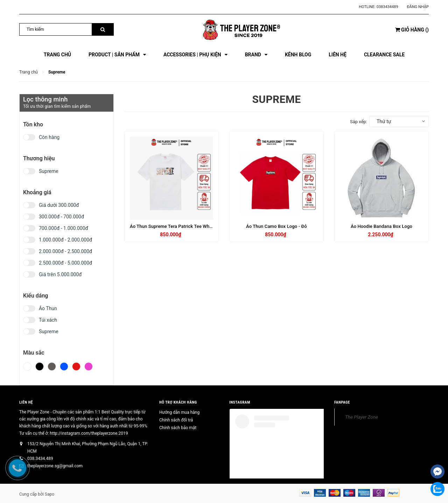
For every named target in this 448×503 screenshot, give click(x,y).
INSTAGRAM (240, 402)
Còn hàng (49, 137)
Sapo (50, 494)
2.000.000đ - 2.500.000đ (65, 251)
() (412, 30)
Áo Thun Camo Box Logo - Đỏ (276, 226)
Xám (52, 366)
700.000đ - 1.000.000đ (64, 228)
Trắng (27, 366)
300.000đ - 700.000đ (61, 217)
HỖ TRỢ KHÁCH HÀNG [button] (178, 402)
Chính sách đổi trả (176, 420)
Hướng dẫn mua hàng (179, 412)
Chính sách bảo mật (178, 428)
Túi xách (48, 320)
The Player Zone (362, 417)
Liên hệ (26, 402)
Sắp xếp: (359, 122)
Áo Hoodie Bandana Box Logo (381, 226)
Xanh (64, 366)
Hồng (89, 366)
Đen (40, 366)
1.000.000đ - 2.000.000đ (65, 240)
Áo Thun (48, 308)
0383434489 (387, 7)
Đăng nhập (418, 7)
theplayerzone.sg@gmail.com (55, 466)
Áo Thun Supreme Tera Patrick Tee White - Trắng (180, 226)
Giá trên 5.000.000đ (60, 274)
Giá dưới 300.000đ (59, 205)
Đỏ (76, 366)
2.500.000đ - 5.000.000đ (65, 263)
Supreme (49, 171)
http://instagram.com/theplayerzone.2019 (89, 433)
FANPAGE (342, 402)
